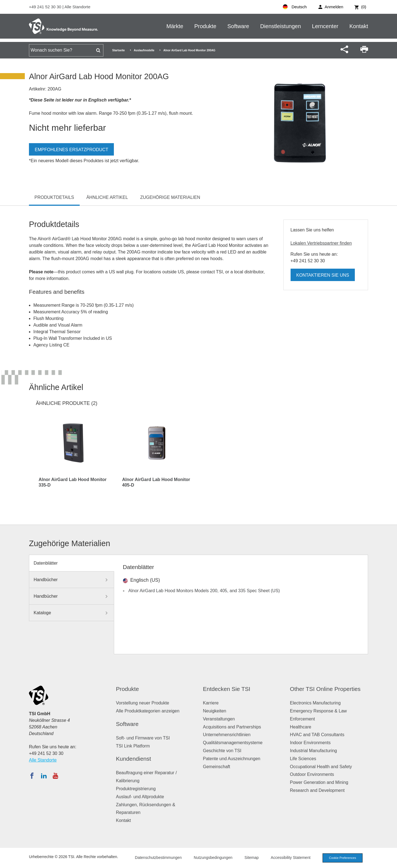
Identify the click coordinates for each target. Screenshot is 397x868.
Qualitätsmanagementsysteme (233, 743)
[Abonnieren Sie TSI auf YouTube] (55, 776)
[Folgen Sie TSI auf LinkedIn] (44, 776)
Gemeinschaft (217, 767)
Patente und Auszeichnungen (232, 759)
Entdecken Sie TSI (227, 689)
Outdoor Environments (312, 774)
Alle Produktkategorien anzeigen (148, 711)
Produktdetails (54, 197)
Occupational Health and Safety (321, 767)
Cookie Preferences (342, 858)
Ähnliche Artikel (107, 197)
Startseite (119, 50)
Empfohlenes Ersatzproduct (71, 150)
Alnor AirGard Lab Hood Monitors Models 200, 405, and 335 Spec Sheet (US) (204, 591)
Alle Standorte (77, 7)
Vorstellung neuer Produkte (143, 703)
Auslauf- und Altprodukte (140, 797)
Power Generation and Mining (319, 782)
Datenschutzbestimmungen (158, 858)
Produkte (205, 26)
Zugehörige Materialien (170, 197)
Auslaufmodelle (144, 50)
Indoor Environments (310, 743)
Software (238, 26)
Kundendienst (134, 759)
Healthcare (301, 727)
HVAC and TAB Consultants (317, 735)
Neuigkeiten (215, 711)
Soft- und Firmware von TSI (143, 738)
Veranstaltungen (219, 719)
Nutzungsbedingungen (213, 858)
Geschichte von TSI (222, 751)
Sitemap (252, 858)
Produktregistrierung (136, 789)
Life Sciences (303, 759)
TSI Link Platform (133, 746)
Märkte (175, 26)
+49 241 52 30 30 (46, 7)
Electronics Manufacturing (315, 703)
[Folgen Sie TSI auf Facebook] (32, 776)
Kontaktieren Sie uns (323, 275)
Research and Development (317, 790)
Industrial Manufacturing (314, 751)
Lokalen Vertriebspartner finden (321, 243)
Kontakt (359, 26)
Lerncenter (325, 26)
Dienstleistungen (281, 26)
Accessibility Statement (291, 858)
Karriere (211, 703)
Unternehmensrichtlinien (227, 735)
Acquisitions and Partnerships (232, 727)
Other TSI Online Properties (325, 689)
